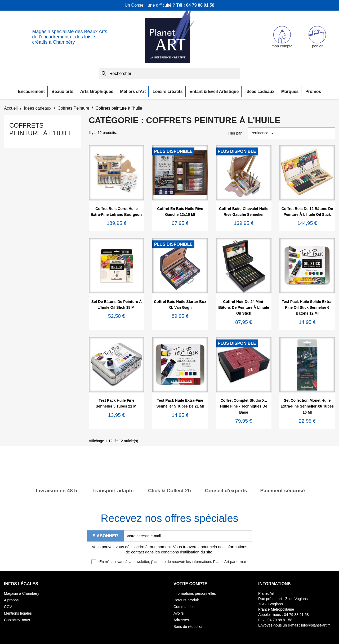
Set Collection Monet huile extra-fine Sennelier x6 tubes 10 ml (307, 406)
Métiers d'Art (133, 91)
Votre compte (190, 584)
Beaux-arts (62, 91)
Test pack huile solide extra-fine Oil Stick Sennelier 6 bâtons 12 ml (307, 308)
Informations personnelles (195, 593)
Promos (313, 91)
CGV (8, 607)
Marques (290, 91)
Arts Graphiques (97, 91)
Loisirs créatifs (168, 91)
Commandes (184, 607)
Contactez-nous (17, 620)
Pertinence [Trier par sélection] (263, 133)
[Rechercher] (169, 74)
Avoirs (179, 613)
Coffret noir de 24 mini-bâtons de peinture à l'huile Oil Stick (244, 308)
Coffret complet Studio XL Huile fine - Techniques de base (244, 406)
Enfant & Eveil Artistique (214, 91)
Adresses (181, 620)
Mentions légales (18, 613)
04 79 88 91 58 (200, 5)
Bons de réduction (188, 627)
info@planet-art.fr (315, 625)
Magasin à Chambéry (22, 593)
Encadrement (31, 91)
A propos (11, 600)
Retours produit (186, 600)
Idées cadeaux (260, 91)
